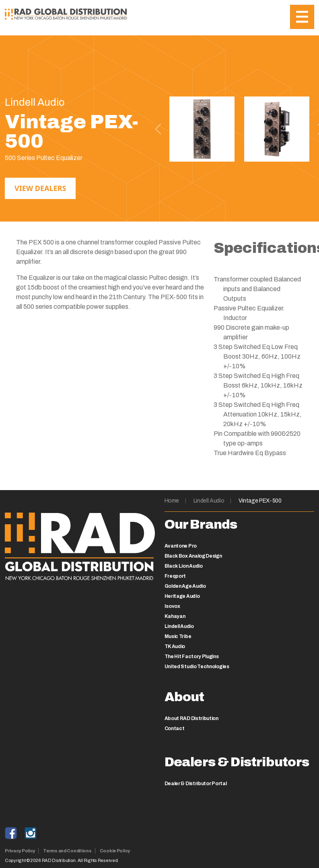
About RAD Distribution (191, 718)
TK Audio (175, 646)
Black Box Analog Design (193, 556)
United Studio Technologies (197, 667)
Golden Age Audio (185, 586)
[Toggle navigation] (302, 17)
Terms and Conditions (67, 851)
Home (172, 501)
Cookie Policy (115, 851)
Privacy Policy (20, 851)
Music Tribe (178, 636)
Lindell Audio (209, 501)
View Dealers (40, 188)
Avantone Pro (181, 546)
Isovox (172, 606)
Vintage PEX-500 (260, 501)
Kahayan (175, 616)
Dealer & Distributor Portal (196, 784)
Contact (175, 728)
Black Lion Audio (184, 566)
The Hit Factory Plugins (192, 657)
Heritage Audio (182, 596)
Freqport (175, 576)
